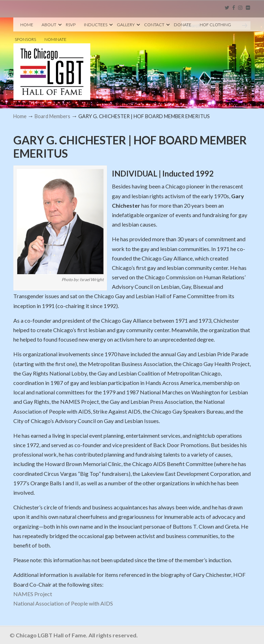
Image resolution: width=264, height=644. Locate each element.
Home (20, 116)
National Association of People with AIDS (63, 603)
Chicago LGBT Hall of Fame (52, 60)
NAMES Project (33, 594)
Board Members (52, 116)
